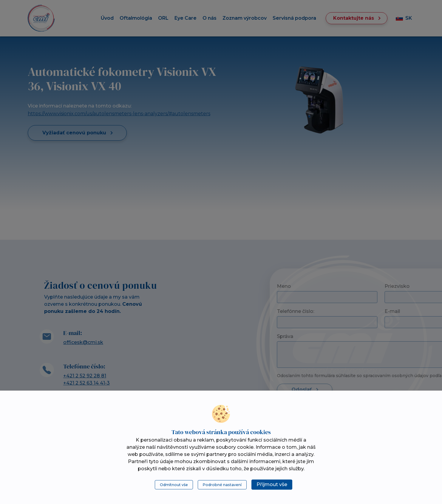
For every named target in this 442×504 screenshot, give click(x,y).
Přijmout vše (272, 484)
